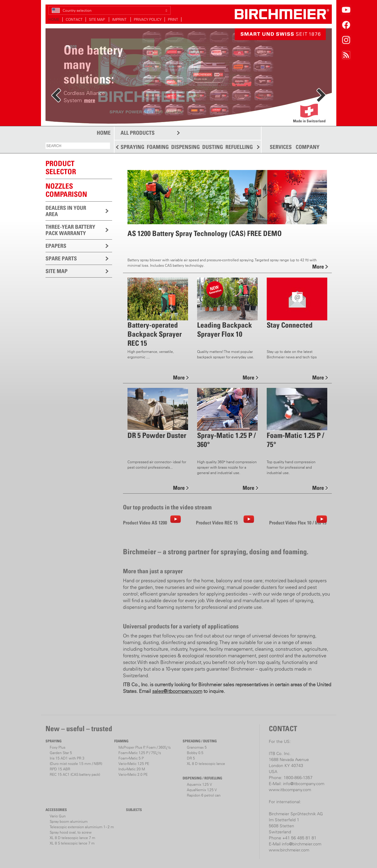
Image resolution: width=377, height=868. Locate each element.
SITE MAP (97, 19)
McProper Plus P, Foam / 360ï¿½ (145, 747)
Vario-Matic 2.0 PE (133, 774)
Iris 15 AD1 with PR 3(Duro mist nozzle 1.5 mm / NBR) (76, 761)
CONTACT (74, 19)
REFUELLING (239, 147)
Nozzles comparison (66, 190)
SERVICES (281, 147)
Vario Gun (58, 816)
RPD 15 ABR (60, 769)
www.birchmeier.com (289, 850)
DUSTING (213, 147)
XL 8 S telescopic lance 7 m (72, 843)
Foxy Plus (58, 747)
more (90, 100)
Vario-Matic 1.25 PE (134, 764)
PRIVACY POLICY (148, 19)
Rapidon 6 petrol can (204, 795)
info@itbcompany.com (304, 784)
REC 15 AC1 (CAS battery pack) (75, 774)
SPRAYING (132, 147)
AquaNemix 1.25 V (202, 790)
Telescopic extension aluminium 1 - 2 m (82, 827)
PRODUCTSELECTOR (61, 167)
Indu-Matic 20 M (132, 769)
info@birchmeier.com (302, 844)
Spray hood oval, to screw (71, 832)
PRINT (173, 19)
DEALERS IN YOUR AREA (66, 211)
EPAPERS (56, 246)
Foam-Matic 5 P (131, 758)
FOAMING (158, 147)
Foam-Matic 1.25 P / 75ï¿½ (140, 753)
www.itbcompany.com (290, 790)
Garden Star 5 (61, 753)
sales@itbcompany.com (177, 691)
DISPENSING (185, 147)
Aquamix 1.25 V (199, 784)
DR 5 (191, 758)
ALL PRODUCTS (138, 133)
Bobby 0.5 (195, 753)
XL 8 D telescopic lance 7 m (72, 838)
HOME (54, 19)
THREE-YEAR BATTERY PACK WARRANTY (70, 230)
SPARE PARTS (61, 258)
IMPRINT (120, 19)
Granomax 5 (197, 747)
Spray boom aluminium (69, 821)
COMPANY (308, 147)
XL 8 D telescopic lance (206, 764)
